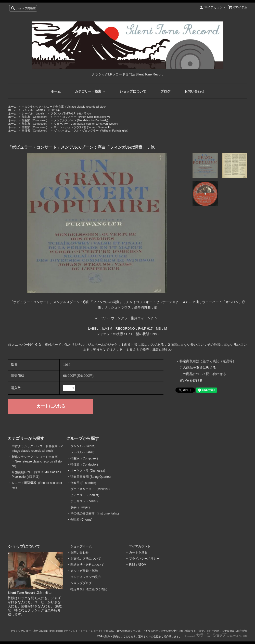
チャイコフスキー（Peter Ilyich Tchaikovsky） (83, 117)
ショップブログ (81, 583)
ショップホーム (81, 546)
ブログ (165, 91)
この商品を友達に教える (198, 368)
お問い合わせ (194, 91)
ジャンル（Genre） (34, 110)
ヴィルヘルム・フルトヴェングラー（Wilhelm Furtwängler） (92, 131)
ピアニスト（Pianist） (86, 495)
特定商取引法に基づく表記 (89, 589)
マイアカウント (215, 7)
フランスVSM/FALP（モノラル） (71, 113)
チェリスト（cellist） (85, 501)
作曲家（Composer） (35, 117)
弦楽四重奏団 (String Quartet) (91, 477)
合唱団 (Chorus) (81, 520)
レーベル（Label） (34, 113)
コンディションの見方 (86, 577)
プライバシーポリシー (144, 559)
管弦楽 (56, 110)
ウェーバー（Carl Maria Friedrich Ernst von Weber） (87, 124)
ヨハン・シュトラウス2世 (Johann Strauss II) (82, 127)
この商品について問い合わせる (203, 374)
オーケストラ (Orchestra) (88, 471)
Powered (216, 636)
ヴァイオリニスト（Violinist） (91, 489)
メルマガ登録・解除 (84, 571)
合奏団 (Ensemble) (83, 483)
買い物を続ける (191, 381)
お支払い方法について (86, 559)
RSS (132, 565)
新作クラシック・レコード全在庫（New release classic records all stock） (37, 461)
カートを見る (138, 552)
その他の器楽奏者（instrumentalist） (95, 513)
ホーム (56, 91)
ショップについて (133, 91)
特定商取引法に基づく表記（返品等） (208, 361)
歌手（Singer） (81, 507)
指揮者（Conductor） (35, 131)
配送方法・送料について (87, 565)
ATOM (142, 565)
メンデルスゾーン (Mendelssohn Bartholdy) (81, 120)
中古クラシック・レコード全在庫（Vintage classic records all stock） (65, 107)
